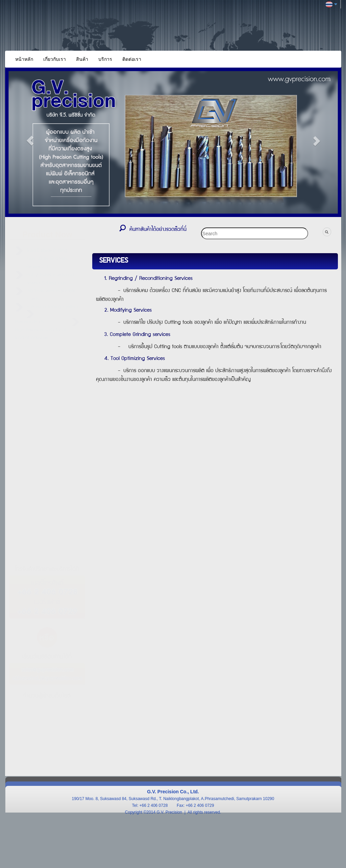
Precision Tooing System (52, 307)
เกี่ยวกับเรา (55, 59)
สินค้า (82, 59)
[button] (30, 141)
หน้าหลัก (24, 59)
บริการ (105, 59)
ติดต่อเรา (132, 59)
